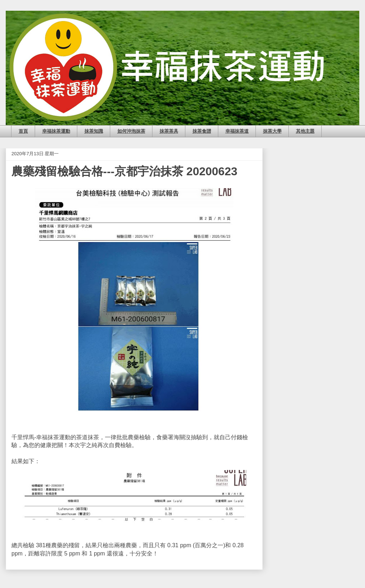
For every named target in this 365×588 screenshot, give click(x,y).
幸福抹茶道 (237, 131)
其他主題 (305, 131)
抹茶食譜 (202, 131)
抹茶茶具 (169, 131)
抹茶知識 (94, 131)
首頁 (23, 131)
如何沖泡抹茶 (131, 131)
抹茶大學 (272, 131)
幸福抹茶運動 (56, 131)
